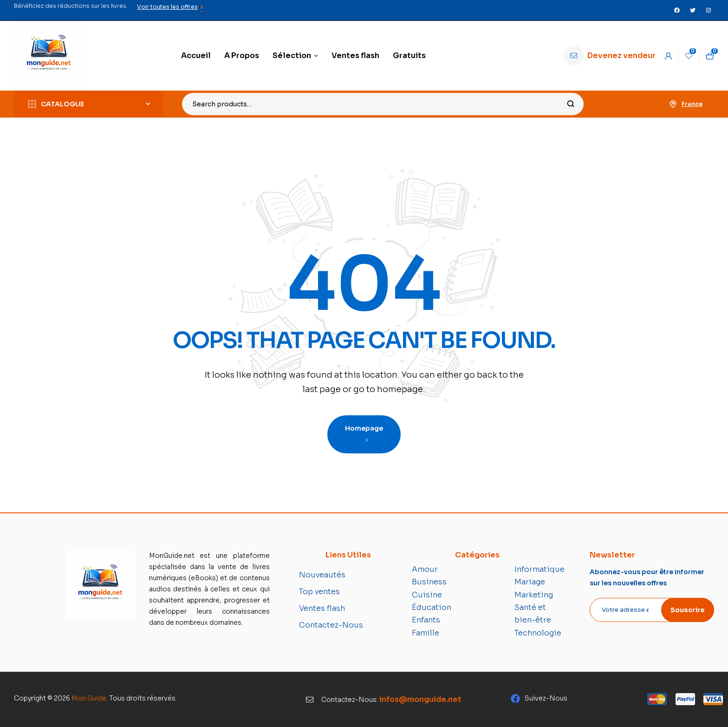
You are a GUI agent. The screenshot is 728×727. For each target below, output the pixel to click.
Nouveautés (322, 575)
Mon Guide (89, 698)
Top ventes (319, 592)
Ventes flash (322, 608)
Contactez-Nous (331, 625)
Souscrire (688, 610)
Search (571, 104)
